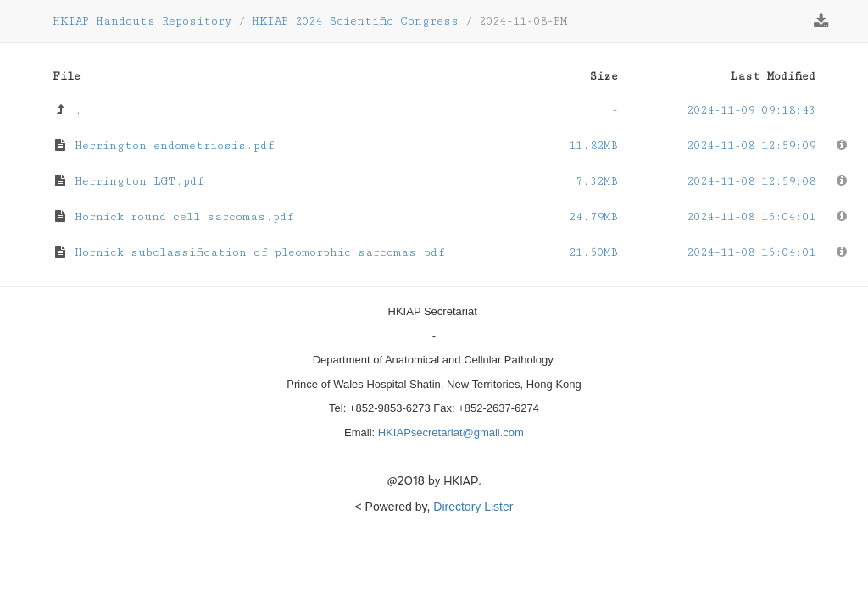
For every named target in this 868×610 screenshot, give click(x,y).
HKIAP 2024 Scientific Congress (355, 21)
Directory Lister (473, 507)
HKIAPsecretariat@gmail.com (451, 433)
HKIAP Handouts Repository (142, 21)
